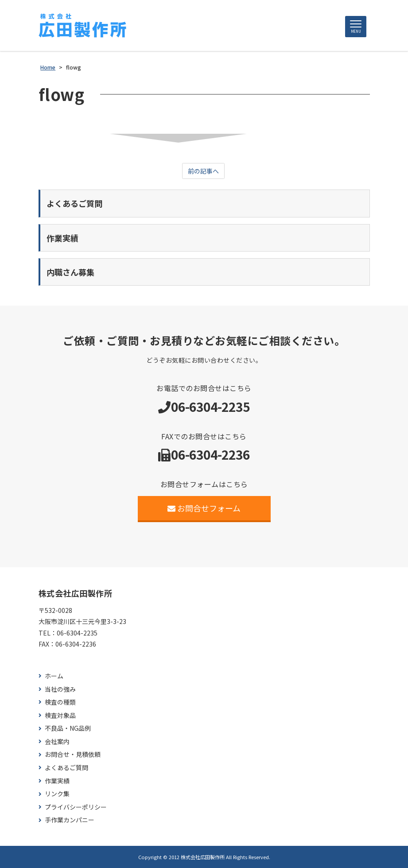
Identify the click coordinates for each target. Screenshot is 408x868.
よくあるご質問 (66, 768)
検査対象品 (60, 715)
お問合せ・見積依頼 (73, 754)
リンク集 (57, 794)
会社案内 (57, 742)
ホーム (54, 676)
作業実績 (57, 781)
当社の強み (60, 689)
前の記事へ (203, 171)
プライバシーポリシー (76, 807)
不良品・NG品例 (68, 728)
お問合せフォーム (204, 508)
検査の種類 (60, 702)
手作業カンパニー (70, 820)
